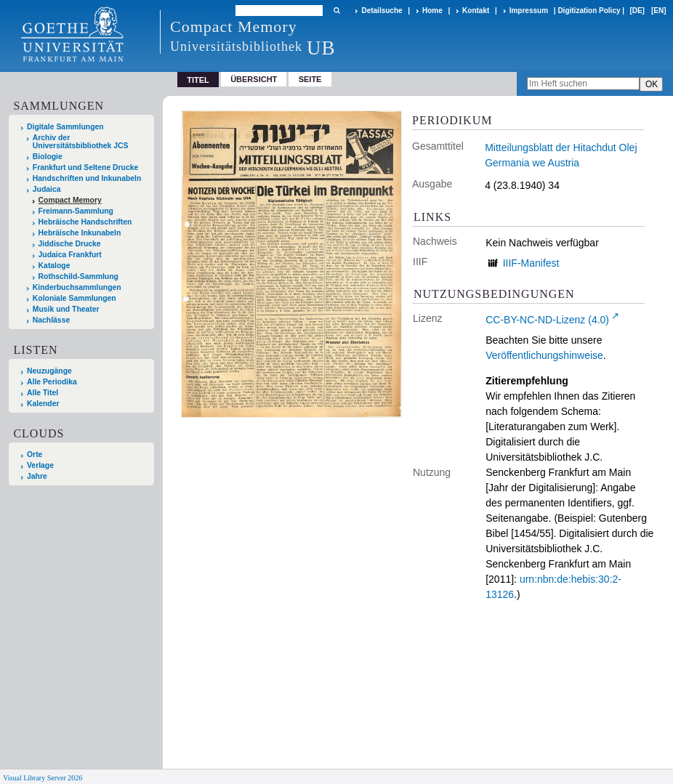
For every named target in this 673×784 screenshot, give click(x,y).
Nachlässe (51, 320)
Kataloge (55, 266)
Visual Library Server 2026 (43, 778)
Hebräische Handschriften (85, 222)
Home (432, 11)
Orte (35, 454)
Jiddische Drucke (70, 244)
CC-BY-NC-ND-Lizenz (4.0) (547, 320)
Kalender (43, 404)
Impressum (529, 11)
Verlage (40, 465)
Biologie (48, 157)
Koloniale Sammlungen (74, 298)
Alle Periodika (52, 382)
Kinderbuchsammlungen (77, 287)
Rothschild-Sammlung (78, 276)
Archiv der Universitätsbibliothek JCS (81, 142)
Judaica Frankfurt (70, 255)
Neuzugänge (49, 371)
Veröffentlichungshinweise (544, 355)
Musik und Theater (66, 309)
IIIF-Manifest (531, 263)
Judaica (47, 189)
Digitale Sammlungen (65, 127)
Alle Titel (43, 393)
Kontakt (476, 11)
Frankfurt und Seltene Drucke (86, 167)
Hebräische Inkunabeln (80, 233)
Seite (310, 79)
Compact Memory (70, 200)
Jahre (37, 476)
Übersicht (254, 79)
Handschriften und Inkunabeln (87, 178)
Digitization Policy (589, 11)
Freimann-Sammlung (76, 211)
